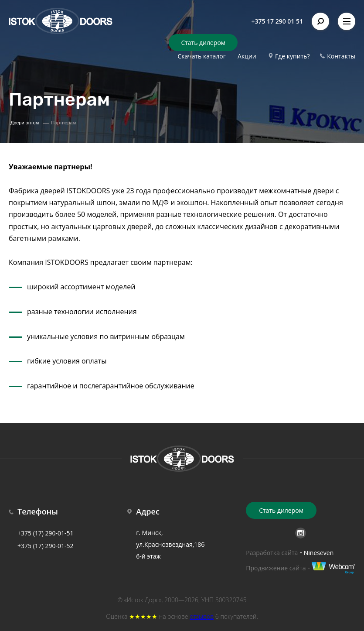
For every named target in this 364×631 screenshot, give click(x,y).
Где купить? (293, 56)
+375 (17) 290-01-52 (46, 546)
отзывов (202, 616)
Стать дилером (203, 43)
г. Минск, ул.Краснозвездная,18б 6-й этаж (170, 544)
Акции (247, 56)
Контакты (341, 56)
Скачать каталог (201, 56)
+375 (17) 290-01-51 (46, 533)
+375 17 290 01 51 (277, 21)
